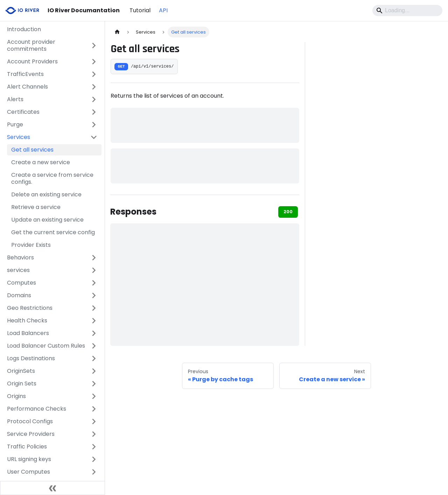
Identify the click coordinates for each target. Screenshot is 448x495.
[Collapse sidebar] (52, 488)
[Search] (407, 11)
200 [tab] (288, 212)
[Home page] (117, 32)
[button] (52, 46)
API (163, 10)
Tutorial (140, 10)
